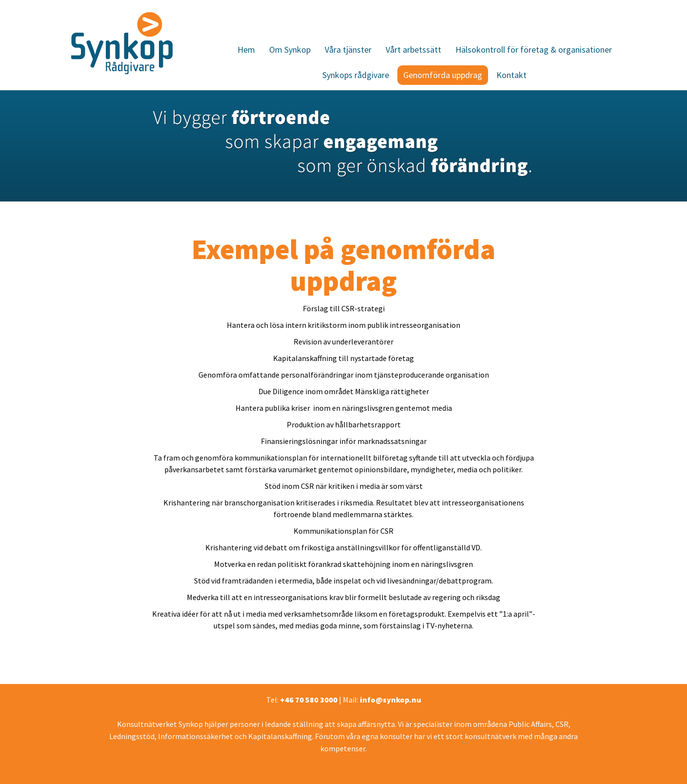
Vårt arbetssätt (413, 50)
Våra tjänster (348, 50)
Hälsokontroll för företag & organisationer (534, 50)
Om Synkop (290, 50)
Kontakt (511, 75)
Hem (246, 50)
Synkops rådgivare (356, 75)
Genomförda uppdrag (443, 75)
